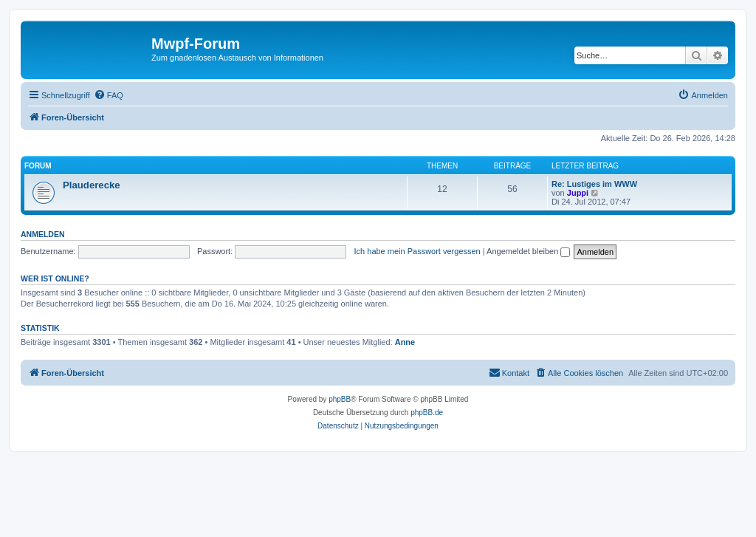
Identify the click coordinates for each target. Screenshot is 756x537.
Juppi (578, 193)
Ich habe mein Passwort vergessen (417, 251)
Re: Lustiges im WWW (594, 184)
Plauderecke (92, 185)
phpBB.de (427, 413)
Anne (405, 342)
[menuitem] (109, 95)
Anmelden (43, 234)
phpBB (340, 399)
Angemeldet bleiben (528, 251)
